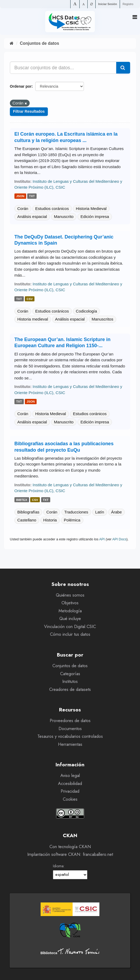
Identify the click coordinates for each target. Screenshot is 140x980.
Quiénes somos (70, 595)
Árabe (116, 512)
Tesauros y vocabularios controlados (70, 736)
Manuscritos (102, 319)
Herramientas (70, 744)
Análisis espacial (32, 216)
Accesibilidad (70, 783)
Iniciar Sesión (108, 4)
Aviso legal (70, 776)
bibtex (22, 500)
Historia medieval (33, 319)
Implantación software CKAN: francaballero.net (70, 854)
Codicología (86, 311)
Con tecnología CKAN (70, 847)
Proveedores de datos (70, 721)
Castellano (27, 520)
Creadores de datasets (70, 689)
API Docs (119, 539)
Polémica (72, 520)
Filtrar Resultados (29, 111)
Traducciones (76, 512)
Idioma (58, 866)
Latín (100, 512)
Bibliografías (28, 512)
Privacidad (70, 791)
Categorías (70, 674)
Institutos (70, 681)
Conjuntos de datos (39, 43)
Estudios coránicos (52, 208)
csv (30, 299)
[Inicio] (12, 43)
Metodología (70, 611)
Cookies (70, 799)
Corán (23, 208)
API (102, 539)
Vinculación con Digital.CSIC (70, 627)
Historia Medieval (91, 208)
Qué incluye (70, 619)
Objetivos (70, 603)
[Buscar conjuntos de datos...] (63, 68)
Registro (128, 4)
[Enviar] (123, 68)
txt (32, 196)
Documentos (70, 729)
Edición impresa (95, 216)
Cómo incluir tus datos (70, 634)
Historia (50, 520)
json (20, 196)
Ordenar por (21, 86)
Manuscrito (64, 216)
